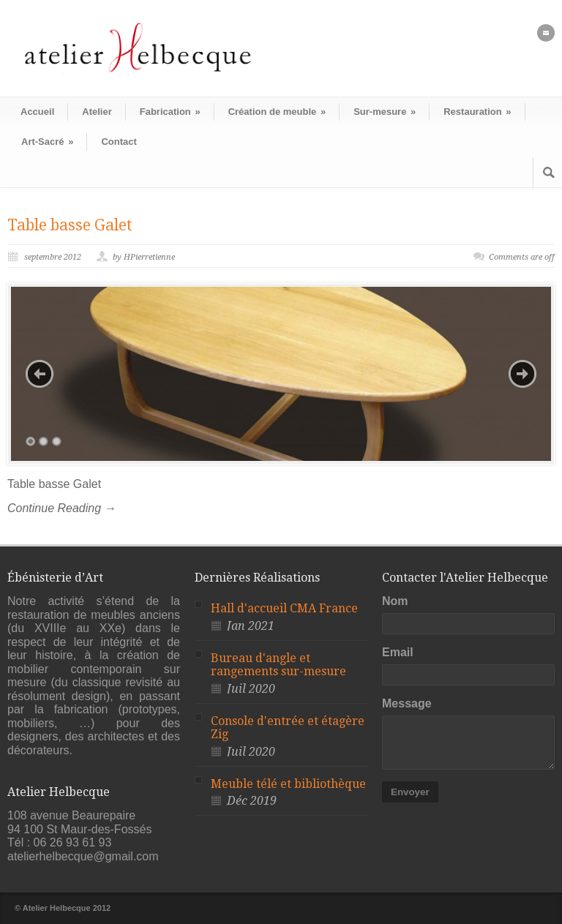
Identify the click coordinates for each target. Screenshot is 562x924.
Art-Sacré (47, 142)
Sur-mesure (385, 112)
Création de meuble (277, 112)
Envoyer (410, 792)
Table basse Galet (70, 225)
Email (398, 652)
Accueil (37, 112)
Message (407, 703)
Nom (395, 601)
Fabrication (170, 112)
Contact (119, 142)
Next (522, 374)
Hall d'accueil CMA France (284, 608)
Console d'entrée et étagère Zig (288, 728)
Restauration (477, 112)
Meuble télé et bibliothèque (288, 784)
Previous (40, 374)
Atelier (97, 112)
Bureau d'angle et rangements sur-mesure (278, 665)
